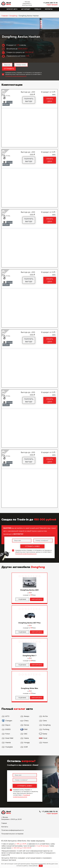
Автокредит (26, 9)
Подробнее (22, 599)
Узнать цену (50, 100)
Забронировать (37, 599)
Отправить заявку (32, 546)
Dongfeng (13, 16)
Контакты (49, 9)
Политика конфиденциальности (13, 830)
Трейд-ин (38, 9)
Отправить (9, 69)
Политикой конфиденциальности (16, 76)
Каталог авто (12, 9)
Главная (5, 16)
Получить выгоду (29, 100)
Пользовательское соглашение (12, 834)
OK (41, 866)
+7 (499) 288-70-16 (50, 3)
